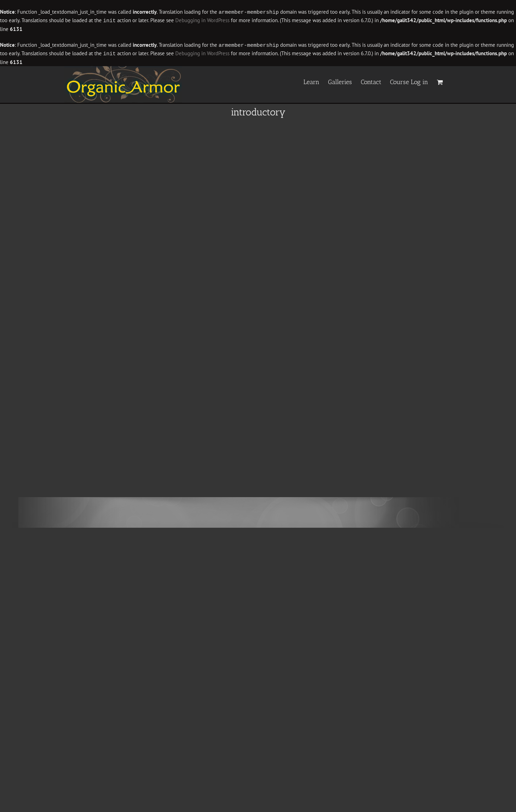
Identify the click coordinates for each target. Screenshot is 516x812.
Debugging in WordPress (202, 20)
